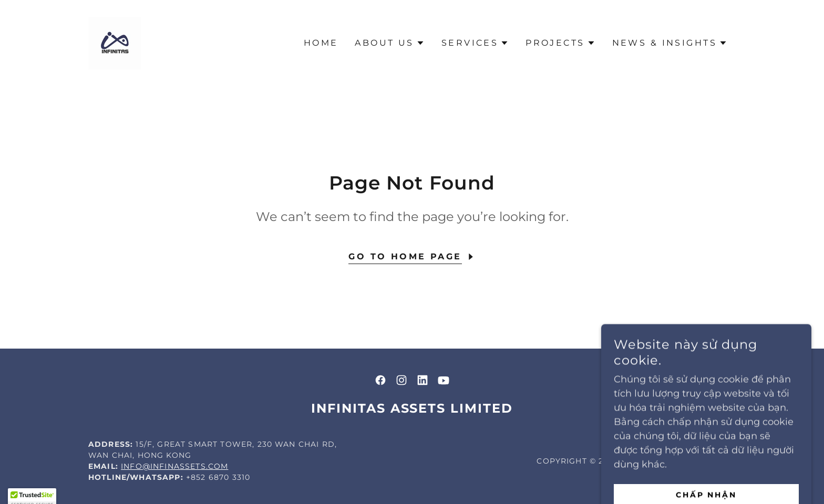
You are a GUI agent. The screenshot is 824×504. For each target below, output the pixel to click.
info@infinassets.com (174, 466)
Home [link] (321, 43)
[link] (115, 43)
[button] (389, 43)
